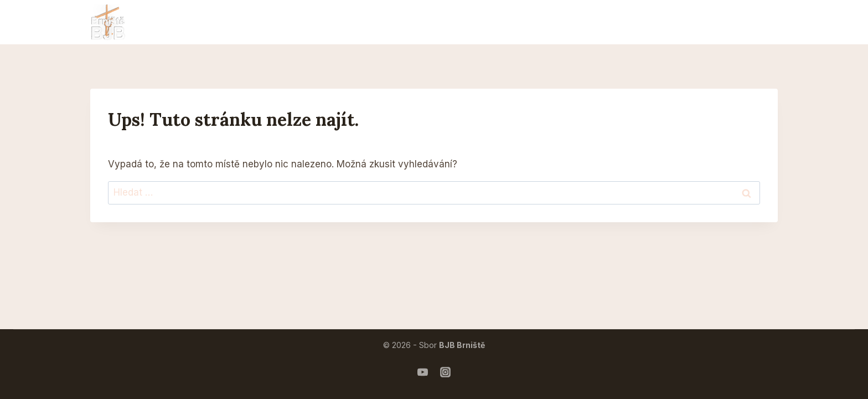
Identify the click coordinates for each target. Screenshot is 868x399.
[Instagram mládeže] (446, 372)
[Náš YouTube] (423, 372)
